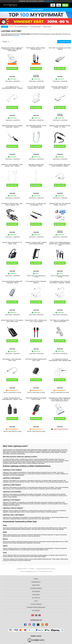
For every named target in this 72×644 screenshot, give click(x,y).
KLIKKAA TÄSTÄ (49, 1)
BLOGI (36, 601)
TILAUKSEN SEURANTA (36, 588)
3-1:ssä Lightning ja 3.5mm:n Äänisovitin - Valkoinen (36, 282)
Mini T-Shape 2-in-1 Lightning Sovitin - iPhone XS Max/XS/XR (60, 321)
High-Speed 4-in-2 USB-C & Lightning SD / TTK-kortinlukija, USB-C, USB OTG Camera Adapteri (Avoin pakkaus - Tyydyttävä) (60, 399)
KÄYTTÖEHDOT (36, 611)
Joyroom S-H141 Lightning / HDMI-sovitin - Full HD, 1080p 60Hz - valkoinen (60, 165)
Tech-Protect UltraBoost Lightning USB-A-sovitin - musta (36, 360)
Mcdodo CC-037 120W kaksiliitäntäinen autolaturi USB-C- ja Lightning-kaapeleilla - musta (60, 244)
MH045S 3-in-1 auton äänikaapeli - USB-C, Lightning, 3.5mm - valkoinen (12, 165)
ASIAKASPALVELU (36, 582)
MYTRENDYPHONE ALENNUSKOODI (36, 607)
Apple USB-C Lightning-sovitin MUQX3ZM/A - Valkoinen (36, 165)
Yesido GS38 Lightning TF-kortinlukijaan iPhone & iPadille (36, 399)
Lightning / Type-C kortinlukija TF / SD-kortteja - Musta (12, 243)
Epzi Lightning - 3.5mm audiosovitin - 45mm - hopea (12, 360)
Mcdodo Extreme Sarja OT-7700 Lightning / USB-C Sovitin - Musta (12, 321)
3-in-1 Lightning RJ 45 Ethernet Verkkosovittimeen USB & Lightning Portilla (60, 360)
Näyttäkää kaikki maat (36, 620)
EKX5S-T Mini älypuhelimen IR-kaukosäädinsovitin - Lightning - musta (12, 399)
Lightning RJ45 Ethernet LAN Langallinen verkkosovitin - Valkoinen (12, 126)
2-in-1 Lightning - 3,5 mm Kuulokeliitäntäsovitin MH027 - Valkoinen (12, 88)
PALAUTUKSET (36, 585)
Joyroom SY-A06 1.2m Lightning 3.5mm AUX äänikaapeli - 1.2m (36, 204)
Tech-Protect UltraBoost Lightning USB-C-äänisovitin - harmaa (12, 282)
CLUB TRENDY (36, 595)
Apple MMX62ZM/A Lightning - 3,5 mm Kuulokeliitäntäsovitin (36, 126)
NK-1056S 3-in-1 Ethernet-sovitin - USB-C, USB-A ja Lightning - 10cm (12, 204)
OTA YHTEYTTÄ (36, 598)
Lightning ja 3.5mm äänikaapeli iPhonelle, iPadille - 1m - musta (60, 126)
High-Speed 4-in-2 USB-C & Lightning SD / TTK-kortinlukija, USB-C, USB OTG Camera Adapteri (12, 49)
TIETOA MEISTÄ (36, 591)
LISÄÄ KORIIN (37, 68)
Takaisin (5, 27)
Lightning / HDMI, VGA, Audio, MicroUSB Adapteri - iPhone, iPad (60, 204)
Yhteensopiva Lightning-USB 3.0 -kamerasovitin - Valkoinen (60, 88)
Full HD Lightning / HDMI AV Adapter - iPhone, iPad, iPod (36, 49)
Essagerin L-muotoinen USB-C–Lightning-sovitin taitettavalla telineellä (36, 243)
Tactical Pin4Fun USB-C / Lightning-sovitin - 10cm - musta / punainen (36, 321)
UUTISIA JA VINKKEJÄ (36, 604)
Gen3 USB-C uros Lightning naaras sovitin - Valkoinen (60, 49)
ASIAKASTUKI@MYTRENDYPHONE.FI (46, 569)
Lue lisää (16, 35)
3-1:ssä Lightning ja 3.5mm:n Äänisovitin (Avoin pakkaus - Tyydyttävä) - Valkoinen (60, 282)
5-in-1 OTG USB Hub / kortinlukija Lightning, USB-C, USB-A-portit (36, 88)
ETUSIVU (36, 579)
